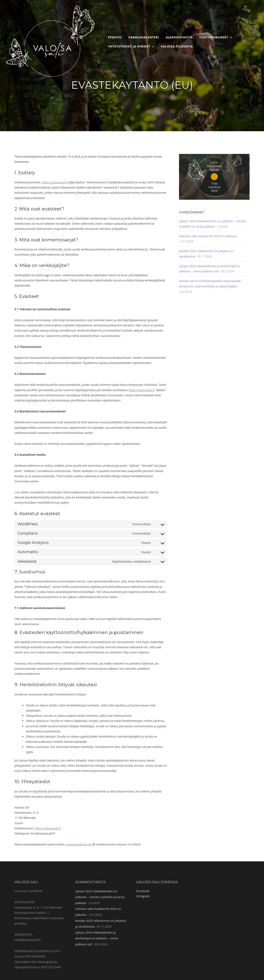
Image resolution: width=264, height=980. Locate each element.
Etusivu (115, 37)
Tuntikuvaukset (214, 37)
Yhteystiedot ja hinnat (129, 46)
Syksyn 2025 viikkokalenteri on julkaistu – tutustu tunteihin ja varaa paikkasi (100, 897)
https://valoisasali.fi (55, 182)
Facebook (143, 891)
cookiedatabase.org (78, 844)
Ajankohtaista (179, 37)
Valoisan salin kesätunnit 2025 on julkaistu (208, 236)
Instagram (143, 896)
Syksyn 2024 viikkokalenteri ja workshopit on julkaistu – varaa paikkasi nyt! (97, 938)
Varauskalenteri (144, 37)
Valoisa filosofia (177, 46)
